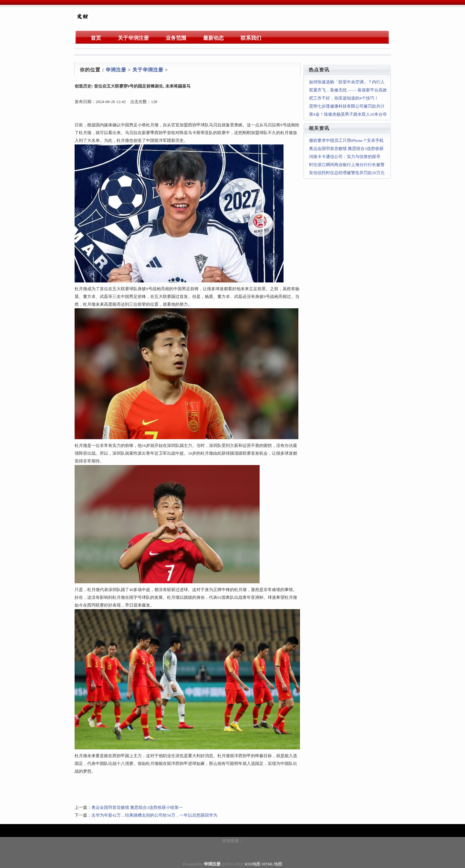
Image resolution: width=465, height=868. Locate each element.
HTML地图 (272, 864)
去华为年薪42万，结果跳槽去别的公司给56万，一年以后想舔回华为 (154, 815)
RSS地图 (253, 864)
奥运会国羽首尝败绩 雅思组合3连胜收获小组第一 (137, 807)
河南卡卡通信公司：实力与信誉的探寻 (345, 157)
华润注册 (116, 70)
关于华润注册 (148, 70)
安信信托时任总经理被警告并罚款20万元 (347, 173)
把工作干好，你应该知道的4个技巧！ (344, 98)
